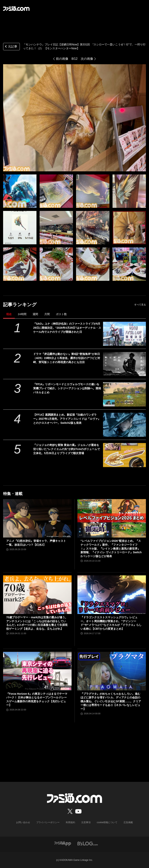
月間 (47, 314)
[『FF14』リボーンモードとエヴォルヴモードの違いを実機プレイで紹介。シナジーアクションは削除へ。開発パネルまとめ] (124, 394)
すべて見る (140, 305)
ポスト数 (61, 314)
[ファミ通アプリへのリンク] (63, 843)
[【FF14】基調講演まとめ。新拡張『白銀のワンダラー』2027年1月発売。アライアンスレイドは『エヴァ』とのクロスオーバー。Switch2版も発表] (124, 425)
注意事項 (86, 822)
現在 (9, 314)
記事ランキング (20, 305)
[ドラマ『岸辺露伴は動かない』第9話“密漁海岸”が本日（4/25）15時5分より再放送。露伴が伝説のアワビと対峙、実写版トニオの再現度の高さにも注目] (124, 364)
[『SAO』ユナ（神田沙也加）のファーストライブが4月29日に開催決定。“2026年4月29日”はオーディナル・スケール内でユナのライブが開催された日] (124, 334)
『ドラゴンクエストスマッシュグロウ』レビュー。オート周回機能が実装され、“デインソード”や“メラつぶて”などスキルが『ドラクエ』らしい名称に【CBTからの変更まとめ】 (111, 623)
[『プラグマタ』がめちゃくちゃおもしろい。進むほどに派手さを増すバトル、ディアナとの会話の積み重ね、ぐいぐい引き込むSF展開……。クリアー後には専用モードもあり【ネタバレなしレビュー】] (112, 671)
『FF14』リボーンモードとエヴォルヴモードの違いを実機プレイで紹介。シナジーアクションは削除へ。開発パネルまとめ (67, 388)
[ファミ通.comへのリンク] (16, 9)
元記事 (11, 47)
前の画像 (62, 59)
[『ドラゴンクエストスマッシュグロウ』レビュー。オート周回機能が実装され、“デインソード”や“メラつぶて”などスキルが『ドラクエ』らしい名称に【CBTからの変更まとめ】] (112, 595)
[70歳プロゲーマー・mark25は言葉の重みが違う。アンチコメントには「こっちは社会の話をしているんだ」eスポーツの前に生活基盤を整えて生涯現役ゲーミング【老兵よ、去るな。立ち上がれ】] (37, 595)
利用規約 (70, 822)
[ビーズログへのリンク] (88, 843)
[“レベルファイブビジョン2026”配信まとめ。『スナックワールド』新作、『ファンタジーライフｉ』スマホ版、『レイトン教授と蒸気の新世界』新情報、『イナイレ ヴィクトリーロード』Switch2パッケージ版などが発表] (112, 518)
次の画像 (87, 59)
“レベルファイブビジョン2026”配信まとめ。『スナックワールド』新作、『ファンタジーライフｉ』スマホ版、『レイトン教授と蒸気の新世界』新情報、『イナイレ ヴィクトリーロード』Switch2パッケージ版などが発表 (111, 548)
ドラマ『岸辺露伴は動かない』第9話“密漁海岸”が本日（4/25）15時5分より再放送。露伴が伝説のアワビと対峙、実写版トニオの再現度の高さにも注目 (67, 358)
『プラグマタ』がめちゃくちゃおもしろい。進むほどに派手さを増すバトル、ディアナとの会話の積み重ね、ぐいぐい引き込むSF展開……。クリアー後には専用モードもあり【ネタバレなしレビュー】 (111, 701)
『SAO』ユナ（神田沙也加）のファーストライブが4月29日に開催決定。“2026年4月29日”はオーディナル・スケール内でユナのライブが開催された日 (67, 328)
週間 (35, 314)
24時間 (22, 314)
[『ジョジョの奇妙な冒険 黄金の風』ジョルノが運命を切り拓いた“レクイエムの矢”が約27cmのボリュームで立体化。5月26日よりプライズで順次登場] (124, 455)
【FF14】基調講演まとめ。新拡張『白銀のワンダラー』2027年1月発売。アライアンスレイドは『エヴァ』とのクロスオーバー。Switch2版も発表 (67, 419)
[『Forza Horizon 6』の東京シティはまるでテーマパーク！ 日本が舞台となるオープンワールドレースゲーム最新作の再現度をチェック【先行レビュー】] (37, 671)
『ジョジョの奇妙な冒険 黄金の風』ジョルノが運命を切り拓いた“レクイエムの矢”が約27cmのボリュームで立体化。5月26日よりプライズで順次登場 (67, 449)
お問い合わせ (23, 822)
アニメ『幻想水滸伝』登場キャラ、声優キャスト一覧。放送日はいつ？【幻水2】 (36, 543)
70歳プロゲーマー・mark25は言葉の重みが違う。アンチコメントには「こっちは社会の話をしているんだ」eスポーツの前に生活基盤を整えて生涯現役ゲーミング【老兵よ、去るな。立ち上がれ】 (37, 623)
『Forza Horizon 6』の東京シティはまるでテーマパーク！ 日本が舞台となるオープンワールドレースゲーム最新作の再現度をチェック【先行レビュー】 (37, 699)
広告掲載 (128, 822)
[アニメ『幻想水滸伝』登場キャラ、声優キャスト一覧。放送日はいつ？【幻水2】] (37, 518)
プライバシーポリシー (48, 822)
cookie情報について (107, 822)
